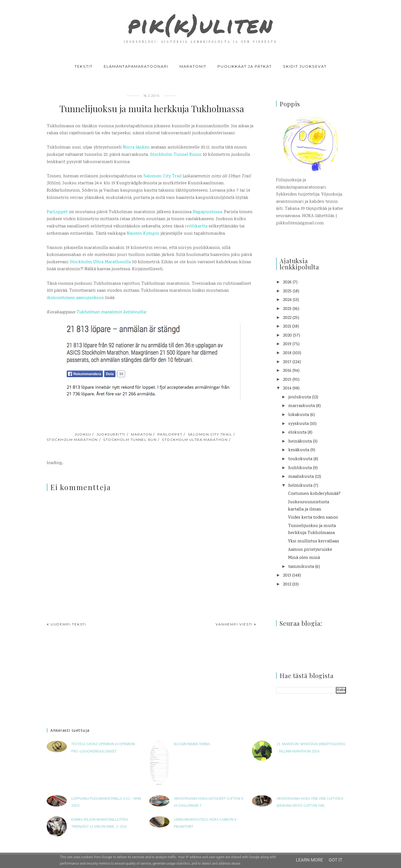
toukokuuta (300, 459)
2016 (287, 371)
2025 (287, 291)
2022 (287, 318)
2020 (287, 336)
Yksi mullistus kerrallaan (314, 541)
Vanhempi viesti (234, 624)
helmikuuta (300, 486)
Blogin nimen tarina (192, 744)
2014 (287, 388)
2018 (287, 353)
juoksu (83, 434)
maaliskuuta (301, 477)
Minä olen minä (304, 558)
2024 (287, 300)
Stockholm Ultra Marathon (195, 440)
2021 (287, 327)
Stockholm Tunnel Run (130, 440)
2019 (287, 344)
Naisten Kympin (143, 234)
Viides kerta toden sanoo (313, 518)
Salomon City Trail (163, 176)
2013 (287, 576)
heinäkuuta (300, 442)
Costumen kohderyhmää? (314, 494)
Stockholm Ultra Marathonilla (100, 262)
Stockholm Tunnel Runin (176, 155)
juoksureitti (111, 434)
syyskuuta (299, 424)
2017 (287, 362)
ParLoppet (57, 212)
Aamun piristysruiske (310, 550)
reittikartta (196, 226)
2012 (287, 584)
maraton (141, 434)
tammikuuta (301, 567)
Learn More (309, 860)
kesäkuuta (299, 450)
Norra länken (136, 148)
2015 (287, 380)
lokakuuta (299, 415)
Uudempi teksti (68, 624)
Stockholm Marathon (72, 440)
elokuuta (297, 433)
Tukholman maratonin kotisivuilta (111, 312)
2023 (287, 309)
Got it (335, 860)
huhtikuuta (300, 468)
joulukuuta (300, 397)
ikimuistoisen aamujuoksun (75, 298)
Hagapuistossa (207, 212)
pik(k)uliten (200, 23)
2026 (287, 282)
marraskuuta (302, 406)
